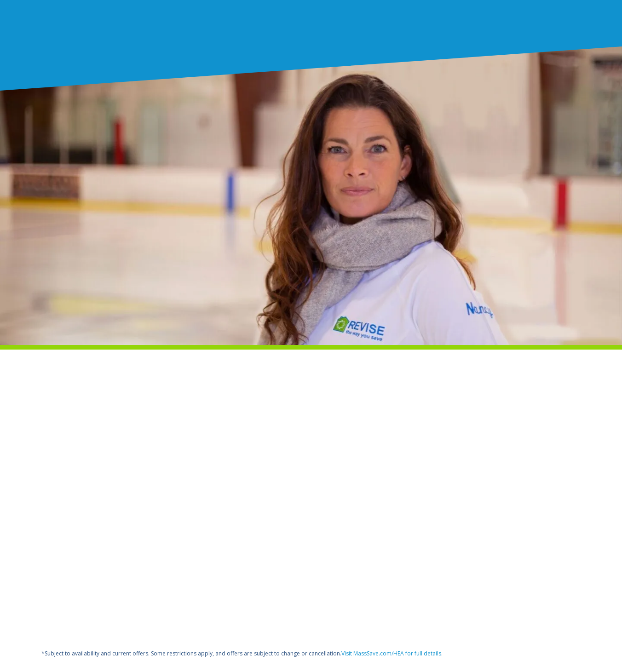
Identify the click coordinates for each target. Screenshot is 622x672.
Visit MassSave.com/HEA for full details (391, 653)
